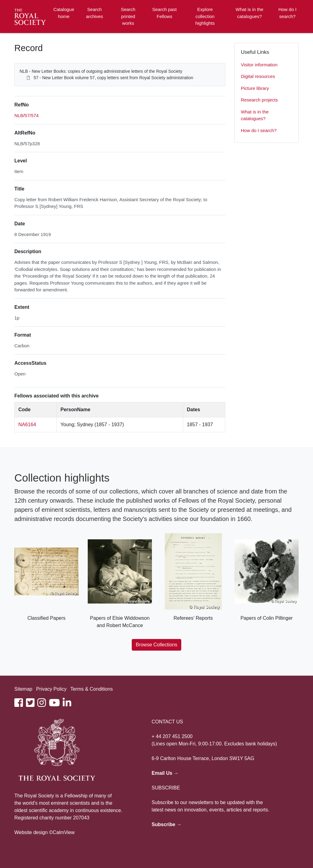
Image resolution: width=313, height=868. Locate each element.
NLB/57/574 (26, 115)
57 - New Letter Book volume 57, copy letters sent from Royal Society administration (113, 78)
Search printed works (128, 16)
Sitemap (23, 689)
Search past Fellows (164, 13)
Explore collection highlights (205, 16)
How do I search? (287, 13)
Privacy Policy (51, 689)
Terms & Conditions (92, 689)
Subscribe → (167, 824)
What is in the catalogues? (250, 13)
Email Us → (165, 773)
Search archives (94, 13)
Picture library (255, 88)
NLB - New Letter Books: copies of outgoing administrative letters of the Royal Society (101, 71)
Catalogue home (64, 13)
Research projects (259, 100)
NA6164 (27, 425)
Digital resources (258, 76)
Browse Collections (156, 645)
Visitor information (259, 65)
